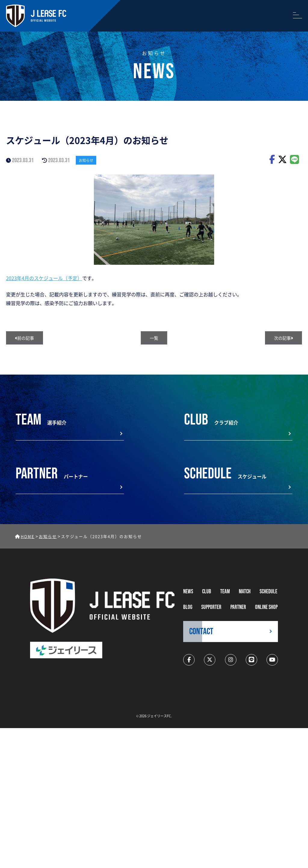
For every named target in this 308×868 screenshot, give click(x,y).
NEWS (188, 592)
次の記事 (283, 338)
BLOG (188, 607)
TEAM (225, 592)
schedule (268, 592)
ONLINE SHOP (266, 607)
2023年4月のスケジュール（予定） (44, 278)
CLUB (207, 592)
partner (238, 607)
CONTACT (201, 632)
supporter (211, 607)
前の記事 (25, 338)
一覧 (154, 338)
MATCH (245, 592)
